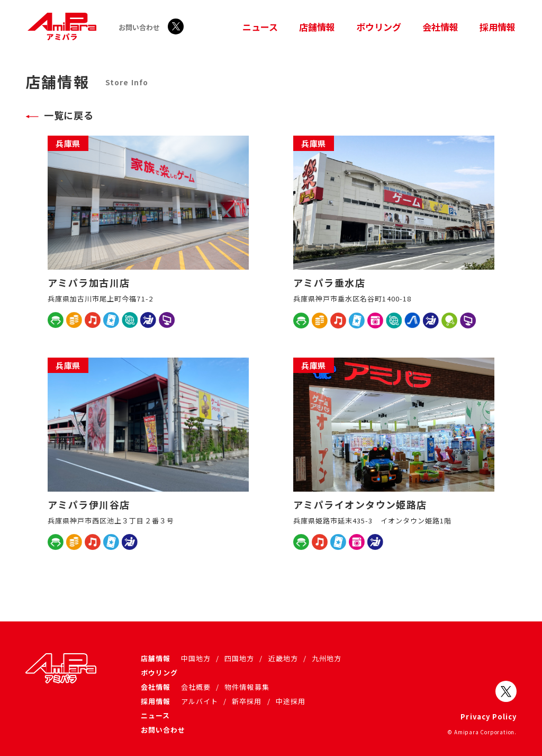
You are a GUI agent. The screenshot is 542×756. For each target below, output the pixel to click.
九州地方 (327, 658)
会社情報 (440, 27)
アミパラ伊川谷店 (89, 504)
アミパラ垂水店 (329, 282)
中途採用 (291, 701)
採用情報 (498, 27)
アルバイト (200, 701)
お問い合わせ (139, 27)
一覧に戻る (69, 115)
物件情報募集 (247, 687)
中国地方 (196, 658)
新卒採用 (247, 701)
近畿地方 (283, 658)
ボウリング (379, 27)
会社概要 (196, 687)
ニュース (260, 27)
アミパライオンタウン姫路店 (360, 504)
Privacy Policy (489, 717)
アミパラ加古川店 (89, 282)
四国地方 (239, 658)
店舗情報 (317, 27)
